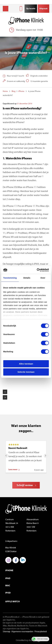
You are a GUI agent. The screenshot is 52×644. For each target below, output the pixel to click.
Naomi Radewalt (18, 448)
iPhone (21, 91)
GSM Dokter (11, 552)
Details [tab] (27, 278)
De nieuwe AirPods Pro (5, 397)
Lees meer (13, 470)
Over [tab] (43, 278)
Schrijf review (25, 485)
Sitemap (7, 632)
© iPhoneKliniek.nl (11, 617)
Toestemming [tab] (10, 278)
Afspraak (43, 9)
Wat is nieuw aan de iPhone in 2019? (5, 392)
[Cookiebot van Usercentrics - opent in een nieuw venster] (37, 270)
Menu (6, 9)
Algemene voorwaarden (22, 632)
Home (5, 91)
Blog (14, 91)
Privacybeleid (41, 632)
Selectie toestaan (26, 372)
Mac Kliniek (11, 548)
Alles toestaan (26, 364)
